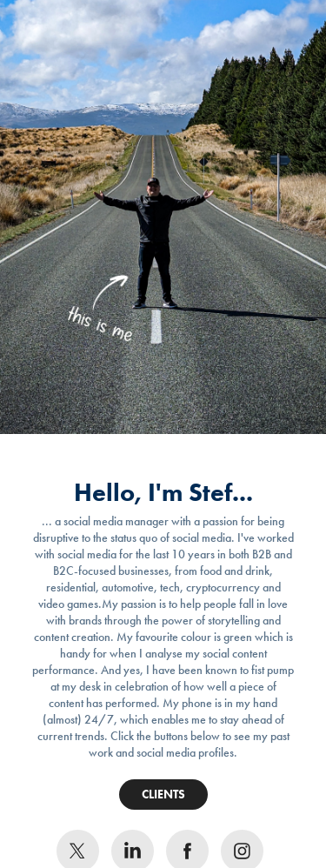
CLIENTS (163, 795)
